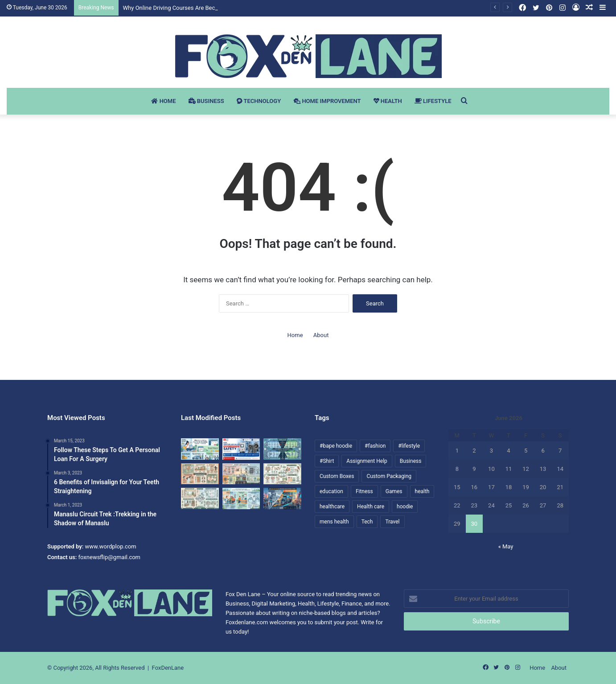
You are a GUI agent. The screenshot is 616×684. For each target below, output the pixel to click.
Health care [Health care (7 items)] (371, 507)
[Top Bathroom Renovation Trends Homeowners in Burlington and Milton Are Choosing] (200, 499)
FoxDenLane (168, 668)
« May (506, 546)
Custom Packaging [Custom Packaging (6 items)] (389, 476)
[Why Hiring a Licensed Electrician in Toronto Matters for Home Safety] (241, 474)
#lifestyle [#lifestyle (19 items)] (409, 446)
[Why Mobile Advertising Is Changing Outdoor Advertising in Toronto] (282, 499)
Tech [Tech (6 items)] (367, 522)
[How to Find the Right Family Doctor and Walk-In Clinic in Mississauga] (241, 499)
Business (206, 101)
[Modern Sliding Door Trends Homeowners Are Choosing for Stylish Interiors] (200, 474)
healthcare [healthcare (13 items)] (332, 507)
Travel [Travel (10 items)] (392, 522)
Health (388, 101)
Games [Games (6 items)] (394, 491)
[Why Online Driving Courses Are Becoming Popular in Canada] (200, 449)
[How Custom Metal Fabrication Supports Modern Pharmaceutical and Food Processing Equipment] (282, 449)
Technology (259, 101)
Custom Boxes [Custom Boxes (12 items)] (337, 476)
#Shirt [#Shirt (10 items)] (327, 461)
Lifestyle (433, 101)
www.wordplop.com (111, 546)
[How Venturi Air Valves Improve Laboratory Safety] (241, 449)
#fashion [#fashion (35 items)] (375, 446)
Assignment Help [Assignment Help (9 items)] (367, 461)
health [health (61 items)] (422, 491)
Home (163, 101)
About (321, 335)
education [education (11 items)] (331, 491)
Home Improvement (327, 101)
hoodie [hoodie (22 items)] (405, 507)
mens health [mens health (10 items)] (334, 522)
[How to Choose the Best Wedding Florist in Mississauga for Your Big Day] (282, 474)
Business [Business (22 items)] (411, 461)
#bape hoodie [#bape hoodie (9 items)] (336, 446)
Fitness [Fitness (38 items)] (364, 491)
